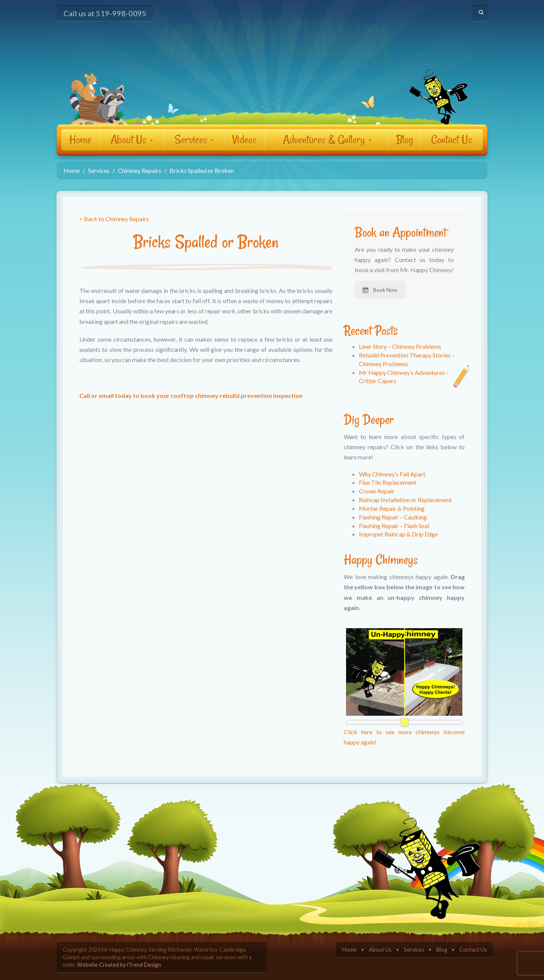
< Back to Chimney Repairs (114, 219)
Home (80, 139)
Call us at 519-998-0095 (105, 13)
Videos (244, 139)
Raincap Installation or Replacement (405, 500)
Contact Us (452, 139)
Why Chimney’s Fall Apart (392, 474)
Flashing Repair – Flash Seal (394, 526)
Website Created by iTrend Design (119, 965)
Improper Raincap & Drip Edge (398, 534)
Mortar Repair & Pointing (392, 508)
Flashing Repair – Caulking (393, 517)
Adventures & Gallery (327, 139)
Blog (404, 139)
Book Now (380, 290)
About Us (132, 139)
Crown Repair (377, 491)
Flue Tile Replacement (388, 482)
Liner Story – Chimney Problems (400, 346)
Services (194, 139)
